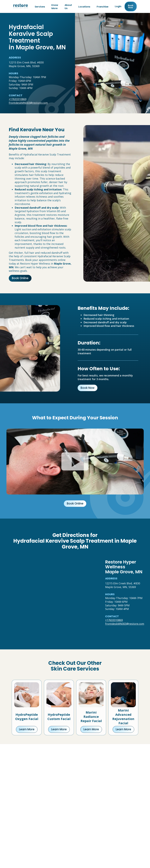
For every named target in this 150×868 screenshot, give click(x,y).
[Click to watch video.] (75, 462)
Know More (55, 7)
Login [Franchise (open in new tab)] (118, 7)
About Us (68, 7)
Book (131, 7)
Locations (84, 7)
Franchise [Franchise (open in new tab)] (103, 7)
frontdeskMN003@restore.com (28, 103)
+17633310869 (18, 100)
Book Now (88, 388)
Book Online (20, 279)
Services (40, 7)
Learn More (27, 730)
